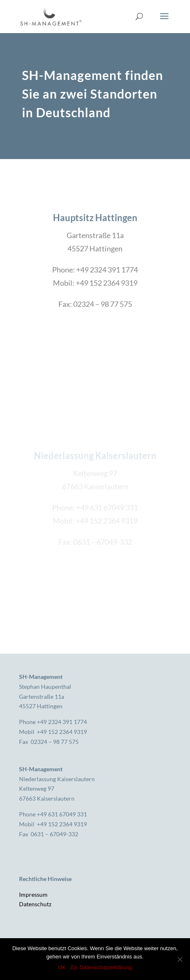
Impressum (33, 894)
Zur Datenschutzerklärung (101, 967)
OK (62, 967)
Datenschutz (35, 904)
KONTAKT (95, 340)
